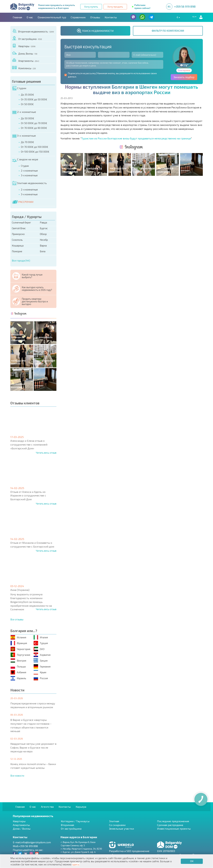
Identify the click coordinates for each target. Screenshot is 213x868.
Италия (41, 637)
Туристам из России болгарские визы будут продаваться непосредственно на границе (136, 138)
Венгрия (18, 661)
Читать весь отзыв (46, 453)
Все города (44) (21, 260)
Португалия (20, 655)
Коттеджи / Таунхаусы (75, 821)
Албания (18, 672)
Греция (41, 661)
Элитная (114, 821)
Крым (40, 672)
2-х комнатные (24, 112)
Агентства (47, 807)
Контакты (111, 17)
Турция (41, 643)
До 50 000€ (28, 118)
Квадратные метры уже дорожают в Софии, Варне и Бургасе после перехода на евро (33, 747)
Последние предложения (173, 821)
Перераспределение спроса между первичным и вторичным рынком (33, 705)
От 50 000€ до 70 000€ (34, 123)
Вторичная (67, 825)
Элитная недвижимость (30, 183)
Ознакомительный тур (52, 17)
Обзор (43, 234)
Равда (43, 222)
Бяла (43, 251)
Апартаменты (25, 60)
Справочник (78, 17)
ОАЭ (39, 649)
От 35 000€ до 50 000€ (34, 99)
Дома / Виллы (22, 829)
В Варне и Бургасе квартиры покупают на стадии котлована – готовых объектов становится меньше (31, 725)
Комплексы (24, 68)
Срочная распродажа (170, 825)
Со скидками (117, 825)
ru (191, 17)
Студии (19, 88)
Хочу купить (91, 7)
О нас (30, 17)
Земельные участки (121, 829)
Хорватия (42, 655)
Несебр (44, 240)
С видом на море (25, 159)
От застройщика (27, 38)
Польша (18, 666)
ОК (192, 861)
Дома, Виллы (25, 53)
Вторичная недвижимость (33, 31)
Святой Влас (19, 228)
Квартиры (24, 46)
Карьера (81, 807)
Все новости (17, 776)
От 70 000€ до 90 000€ (34, 128)
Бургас (44, 228)
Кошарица (18, 246)
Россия (41, 678)
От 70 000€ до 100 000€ (35, 147)
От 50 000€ (27, 104)
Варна (43, 246)
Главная (17, 17)
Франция (19, 643)
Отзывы (95, 17)
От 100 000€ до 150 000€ (35, 152)
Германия (42, 666)
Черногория (20, 649)
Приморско (18, 234)
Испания (18, 637)
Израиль (18, 678)
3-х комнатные (24, 136)
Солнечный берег (21, 222)
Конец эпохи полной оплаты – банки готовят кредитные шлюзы (33, 766)
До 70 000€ (27, 142)
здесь (76, 864)
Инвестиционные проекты (174, 829)
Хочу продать (115, 7)
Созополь (17, 240)
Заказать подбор (184, 77)
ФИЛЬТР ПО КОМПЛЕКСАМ (168, 31)
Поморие (17, 251)
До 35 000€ (27, 95)
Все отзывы (17, 619)
